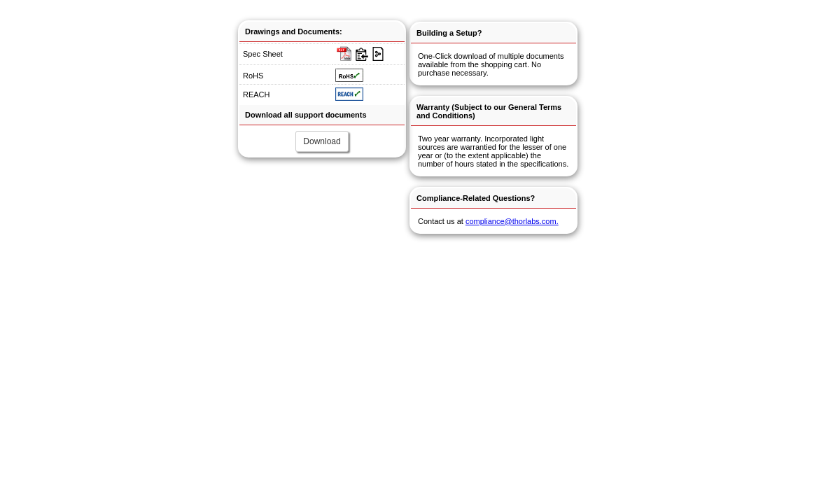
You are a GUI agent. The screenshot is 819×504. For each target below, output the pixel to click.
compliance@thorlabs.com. (512, 221)
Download (322, 141)
